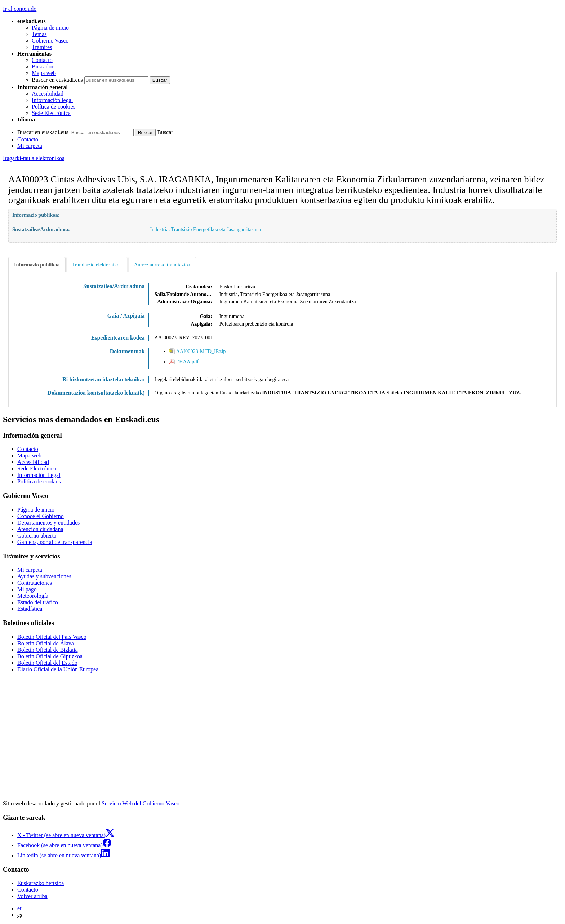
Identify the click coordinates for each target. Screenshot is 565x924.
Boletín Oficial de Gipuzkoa (50, 656)
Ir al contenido (20, 9)
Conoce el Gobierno (41, 516)
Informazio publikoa (37, 265)
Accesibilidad (48, 94)
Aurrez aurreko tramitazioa (162, 265)
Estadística (30, 609)
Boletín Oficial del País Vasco (52, 637)
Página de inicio (50, 28)
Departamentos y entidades (48, 523)
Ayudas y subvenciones (44, 576)
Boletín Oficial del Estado (47, 663)
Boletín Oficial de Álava (46, 643)
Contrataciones (35, 583)
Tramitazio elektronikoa (97, 265)
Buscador (43, 67)
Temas (39, 34)
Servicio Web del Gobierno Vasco (141, 803)
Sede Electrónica (51, 113)
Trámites (42, 47)
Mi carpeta (30, 146)
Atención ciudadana (40, 529)
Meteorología (33, 596)
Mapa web (44, 73)
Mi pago (27, 589)
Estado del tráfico (38, 602)
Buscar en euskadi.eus (57, 80)
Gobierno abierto (37, 536)
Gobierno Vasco (50, 41)
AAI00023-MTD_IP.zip (201, 351)
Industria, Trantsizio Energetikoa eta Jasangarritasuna (206, 229)
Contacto (42, 60)
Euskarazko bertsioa (41, 883)
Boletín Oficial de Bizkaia (48, 650)
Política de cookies (54, 107)
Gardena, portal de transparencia (55, 542)
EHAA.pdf (188, 362)
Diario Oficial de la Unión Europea (58, 669)
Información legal (52, 100)
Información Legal (39, 475)
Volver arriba (32, 896)
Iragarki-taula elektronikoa (34, 158)
